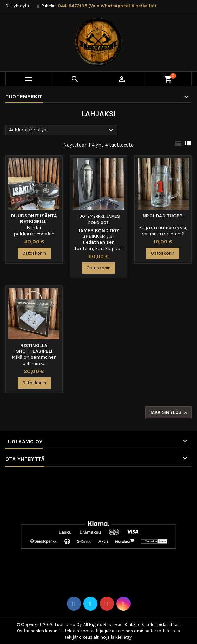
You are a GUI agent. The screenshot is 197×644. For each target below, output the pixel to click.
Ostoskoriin (34, 253)
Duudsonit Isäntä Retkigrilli (34, 219)
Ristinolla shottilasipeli (34, 348)
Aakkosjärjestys (62, 130)
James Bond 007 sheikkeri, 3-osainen (98, 236)
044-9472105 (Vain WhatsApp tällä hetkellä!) (107, 6)
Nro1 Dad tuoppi (163, 216)
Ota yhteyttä (18, 6)
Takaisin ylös (169, 413)
